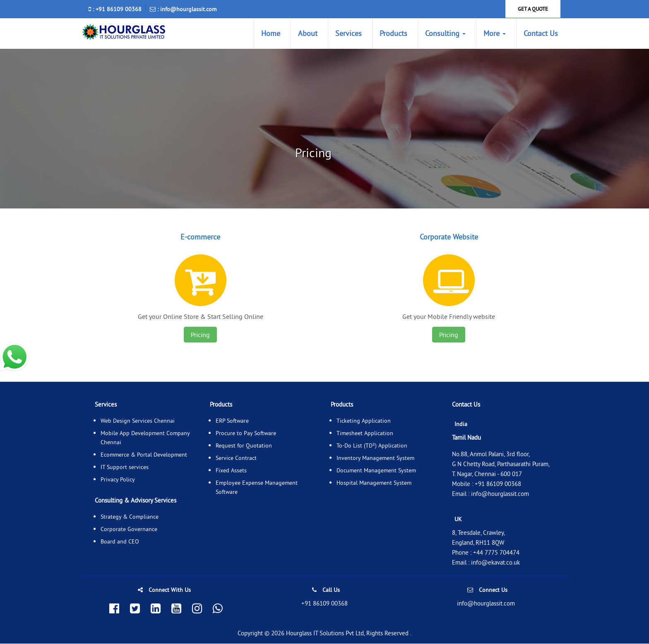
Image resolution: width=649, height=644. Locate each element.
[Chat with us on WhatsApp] (218, 609)
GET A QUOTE (533, 9)
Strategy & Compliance (130, 517)
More (495, 33)
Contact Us (541, 33)
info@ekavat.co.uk (495, 563)
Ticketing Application (364, 421)
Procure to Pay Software (246, 433)
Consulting (445, 33)
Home (271, 33)
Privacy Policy (118, 480)
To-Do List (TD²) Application (372, 446)
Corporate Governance (129, 529)
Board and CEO (120, 542)
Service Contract (236, 458)
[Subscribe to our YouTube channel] (176, 609)
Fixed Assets (231, 471)
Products (393, 33)
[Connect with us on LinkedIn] (156, 609)
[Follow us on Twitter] (135, 609)
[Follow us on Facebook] (114, 609)
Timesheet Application (365, 433)
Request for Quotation (244, 446)
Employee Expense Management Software (257, 488)
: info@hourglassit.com (183, 9)
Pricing (200, 335)
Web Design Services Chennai (138, 421)
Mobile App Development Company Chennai (145, 438)
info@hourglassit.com (500, 494)
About (308, 33)
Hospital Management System (374, 483)
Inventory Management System (375, 458)
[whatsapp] (14, 357)
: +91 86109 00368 (115, 9)
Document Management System (376, 471)
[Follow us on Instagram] (197, 609)
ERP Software (232, 421)
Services (349, 33)
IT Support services (125, 467)
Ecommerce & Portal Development (144, 455)
